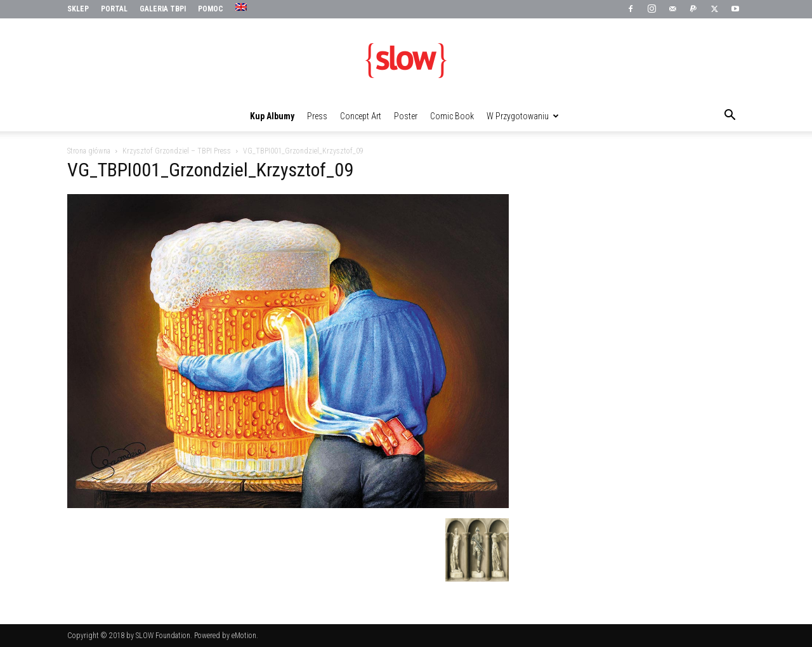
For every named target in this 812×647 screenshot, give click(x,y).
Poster (406, 116)
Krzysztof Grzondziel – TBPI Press (177, 151)
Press (317, 116)
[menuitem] (243, 8)
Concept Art (361, 116)
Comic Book (452, 116)
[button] (730, 117)
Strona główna (89, 151)
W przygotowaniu (523, 116)
